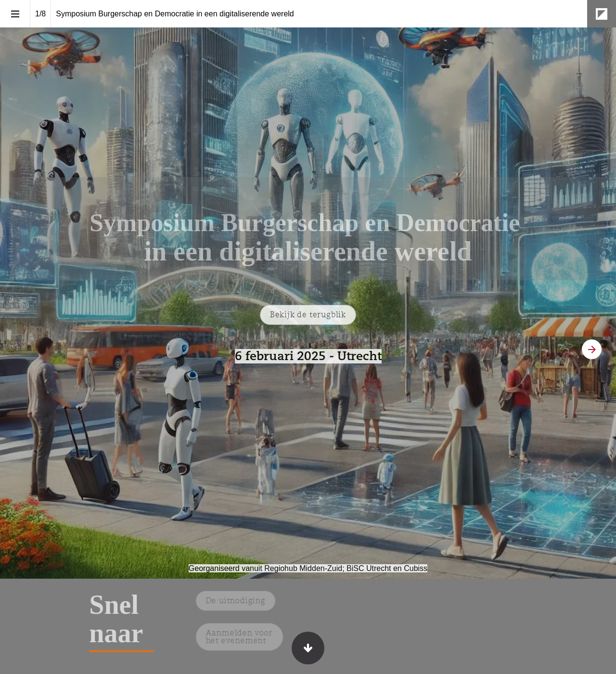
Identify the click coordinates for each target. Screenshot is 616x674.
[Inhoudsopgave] (15, 14)
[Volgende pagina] (592, 349)
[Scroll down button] (308, 648)
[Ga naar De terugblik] (308, 315)
